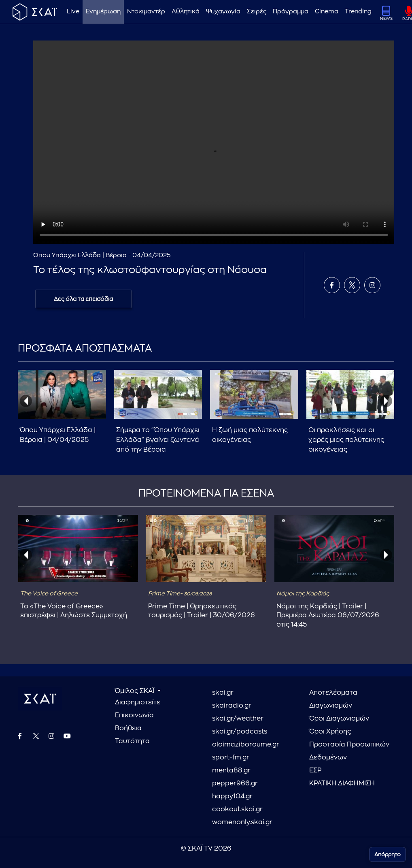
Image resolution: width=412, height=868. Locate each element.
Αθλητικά (186, 12)
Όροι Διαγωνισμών (339, 719)
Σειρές (257, 12)
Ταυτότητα (132, 741)
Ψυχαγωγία (223, 12)
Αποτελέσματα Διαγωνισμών (333, 699)
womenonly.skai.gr (242, 822)
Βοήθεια (128, 728)
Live (73, 12)
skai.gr (223, 693)
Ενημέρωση (103, 12)
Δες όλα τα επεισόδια (83, 299)
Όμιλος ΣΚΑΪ (135, 691)
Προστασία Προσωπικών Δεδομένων (349, 751)
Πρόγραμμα (291, 12)
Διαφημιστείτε (138, 702)
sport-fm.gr (231, 757)
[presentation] (26, 401)
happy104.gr (232, 796)
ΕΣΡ (315, 770)
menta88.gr (231, 770)
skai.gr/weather (238, 719)
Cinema (327, 12)
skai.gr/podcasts (240, 732)
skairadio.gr (232, 706)
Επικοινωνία (134, 715)
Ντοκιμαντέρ (146, 12)
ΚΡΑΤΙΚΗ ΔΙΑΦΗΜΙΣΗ (342, 783)
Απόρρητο (388, 854)
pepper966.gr (235, 783)
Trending (358, 12)
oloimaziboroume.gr (246, 744)
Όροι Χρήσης (330, 732)
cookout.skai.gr (237, 809)
